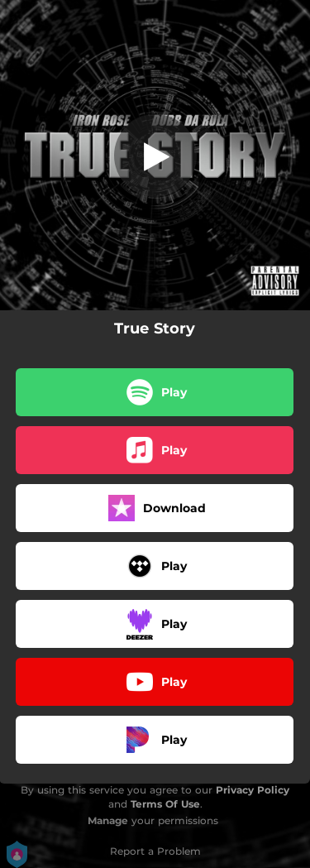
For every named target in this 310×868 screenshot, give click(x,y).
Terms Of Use (165, 804)
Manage (108, 820)
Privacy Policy (253, 790)
